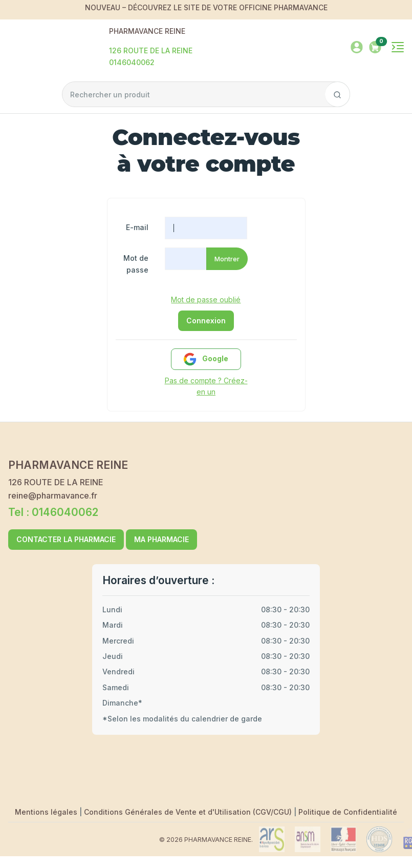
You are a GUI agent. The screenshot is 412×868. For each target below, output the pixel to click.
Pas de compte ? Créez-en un (206, 386)
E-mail (137, 227)
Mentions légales (47, 812)
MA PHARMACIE (161, 539)
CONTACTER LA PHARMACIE (66, 539)
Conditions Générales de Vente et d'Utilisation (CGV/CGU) (189, 812)
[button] (375, 46)
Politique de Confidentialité (348, 812)
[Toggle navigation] (398, 47)
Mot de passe (136, 264)
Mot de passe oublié (206, 299)
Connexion (206, 321)
